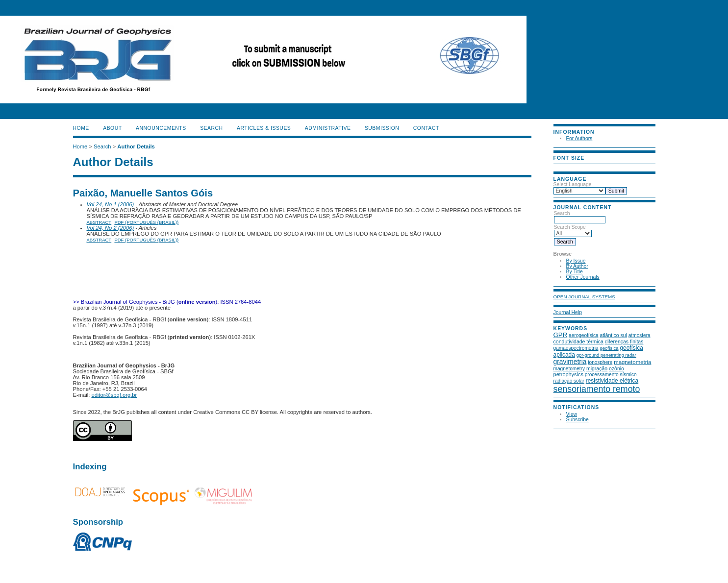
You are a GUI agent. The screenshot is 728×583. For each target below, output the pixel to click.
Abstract (99, 222)
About (112, 128)
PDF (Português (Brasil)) (146, 222)
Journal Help (568, 312)
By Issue (576, 261)
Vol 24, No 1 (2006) (111, 204)
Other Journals (583, 277)
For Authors (579, 138)
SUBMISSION (382, 128)
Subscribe (577, 420)
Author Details (136, 146)
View (572, 414)
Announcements (161, 128)
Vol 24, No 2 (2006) (111, 228)
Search (580, 217)
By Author (577, 266)
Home (81, 128)
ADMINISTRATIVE (328, 128)
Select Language (573, 184)
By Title (575, 272)
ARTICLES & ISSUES (264, 128)
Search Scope (573, 230)
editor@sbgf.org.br (114, 395)
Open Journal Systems (584, 297)
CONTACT (426, 128)
